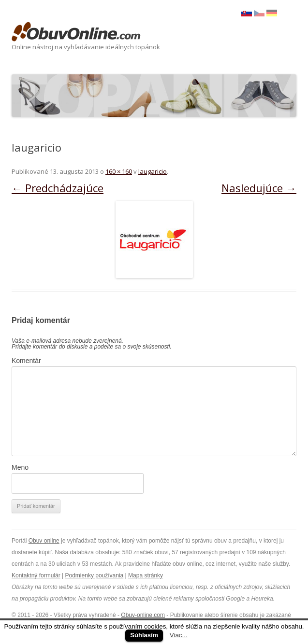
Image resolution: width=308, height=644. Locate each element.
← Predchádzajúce (58, 188)
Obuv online (44, 541)
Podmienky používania (95, 575)
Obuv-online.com (143, 615)
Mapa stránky (146, 575)
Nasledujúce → (259, 188)
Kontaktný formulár (36, 575)
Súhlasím (144, 635)
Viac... (179, 635)
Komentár (26, 361)
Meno (20, 467)
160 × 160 (119, 171)
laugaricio (153, 171)
